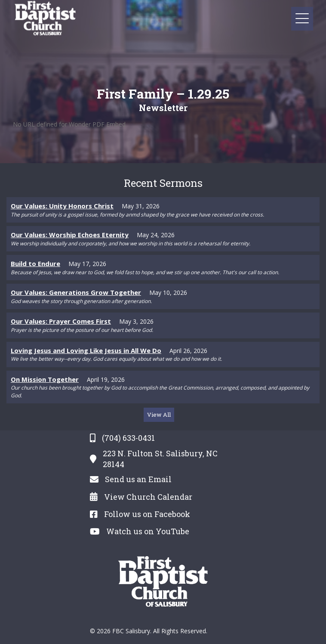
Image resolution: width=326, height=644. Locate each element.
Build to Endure (35, 263)
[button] (302, 19)
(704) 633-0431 (128, 438)
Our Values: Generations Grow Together (76, 292)
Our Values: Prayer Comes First (61, 321)
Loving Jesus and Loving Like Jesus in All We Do (86, 350)
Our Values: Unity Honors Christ (62, 206)
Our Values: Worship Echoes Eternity (70, 235)
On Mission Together (45, 379)
